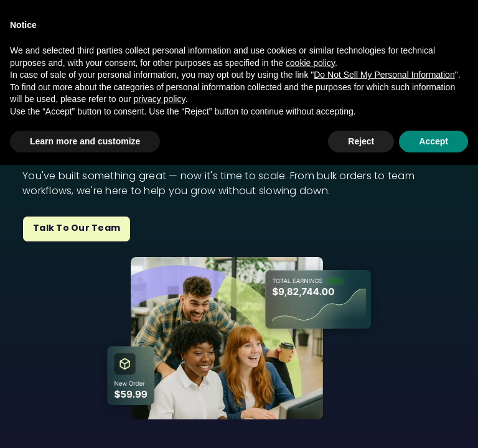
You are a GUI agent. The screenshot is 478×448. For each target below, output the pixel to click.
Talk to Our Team (77, 228)
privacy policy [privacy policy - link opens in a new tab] (159, 382)
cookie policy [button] (310, 345)
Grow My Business (238, 56)
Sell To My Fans (344, 56)
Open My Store (133, 56)
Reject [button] (361, 424)
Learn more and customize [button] (85, 424)
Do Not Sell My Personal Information (384, 358)
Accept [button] (433, 424)
